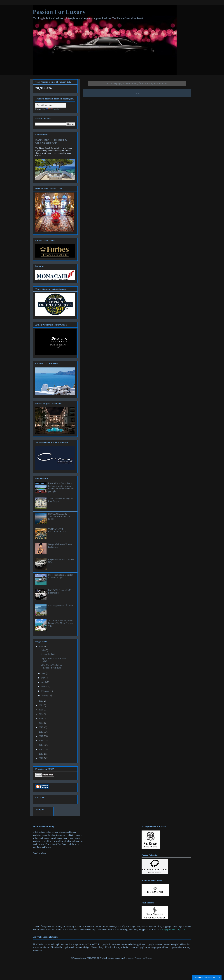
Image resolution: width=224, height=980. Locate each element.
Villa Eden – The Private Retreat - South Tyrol (51, 667)
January (45, 695)
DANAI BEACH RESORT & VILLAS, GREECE (51, 142)
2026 (41, 647)
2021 (41, 719)
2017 (41, 736)
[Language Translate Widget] (51, 105)
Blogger (149, 958)
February (45, 691)
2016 (41, 741)
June (43, 673)
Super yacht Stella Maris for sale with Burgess (61, 576)
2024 (41, 705)
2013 (41, 754)
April (44, 682)
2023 (41, 710)
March (44, 687)
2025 (41, 701)
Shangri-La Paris (48, 654)
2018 (41, 732)
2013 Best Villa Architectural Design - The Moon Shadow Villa (61, 623)
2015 (41, 745)
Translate (53, 109)
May (43, 678)
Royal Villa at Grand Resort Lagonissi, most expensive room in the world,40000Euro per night (61, 487)
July (43, 650)
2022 (41, 714)
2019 (41, 727)
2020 (41, 723)
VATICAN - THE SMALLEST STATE (57, 531)
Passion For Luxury (59, 12)
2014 (41, 749)
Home (137, 93)
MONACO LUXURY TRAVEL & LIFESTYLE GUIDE (59, 517)
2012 (41, 758)
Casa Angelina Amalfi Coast (61, 605)
